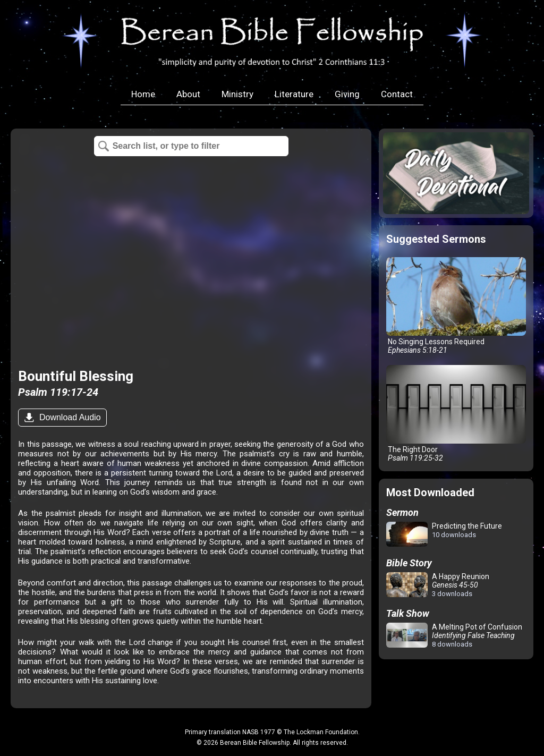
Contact (397, 94)
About (188, 94)
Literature (294, 94)
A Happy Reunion (438, 585)
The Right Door (456, 414)
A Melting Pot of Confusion (454, 635)
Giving (347, 94)
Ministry (237, 94)
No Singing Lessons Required (456, 306)
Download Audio (69, 417)
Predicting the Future (444, 535)
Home (143, 94)
